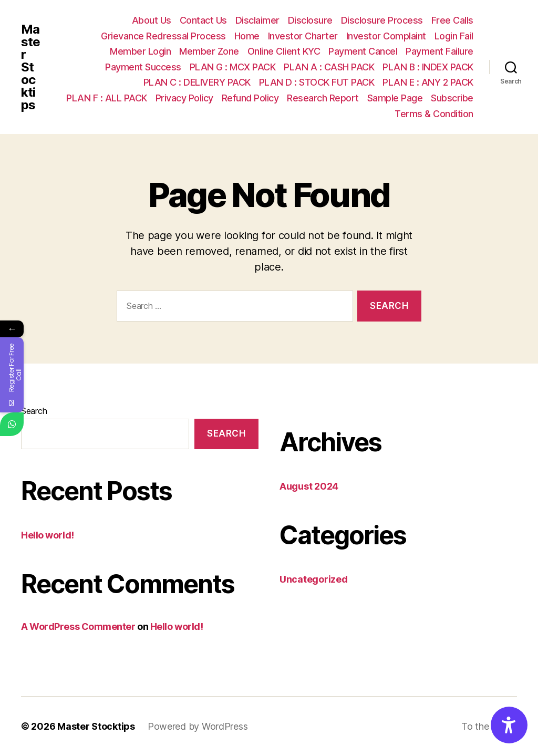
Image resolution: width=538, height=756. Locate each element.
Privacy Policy (184, 98)
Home (247, 36)
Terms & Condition (434, 114)
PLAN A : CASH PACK (329, 67)
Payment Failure (439, 51)
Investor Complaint (386, 36)
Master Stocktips (30, 67)
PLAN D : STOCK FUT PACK (317, 82)
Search (34, 411)
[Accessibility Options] (509, 725)
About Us (152, 20)
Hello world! (48, 535)
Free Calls (452, 20)
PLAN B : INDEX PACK (428, 67)
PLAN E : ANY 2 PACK (428, 82)
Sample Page (395, 98)
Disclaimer (257, 20)
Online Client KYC (284, 51)
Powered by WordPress (198, 726)
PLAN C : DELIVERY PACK (197, 82)
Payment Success (143, 67)
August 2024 (309, 486)
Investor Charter (303, 36)
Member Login (140, 51)
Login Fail (454, 36)
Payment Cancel (363, 51)
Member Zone (209, 51)
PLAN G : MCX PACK (233, 67)
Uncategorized (314, 579)
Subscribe (452, 98)
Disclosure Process (382, 20)
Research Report (323, 98)
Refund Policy (250, 98)
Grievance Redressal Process (163, 36)
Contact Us (203, 20)
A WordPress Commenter (78, 626)
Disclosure (310, 20)
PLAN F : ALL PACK (107, 98)
